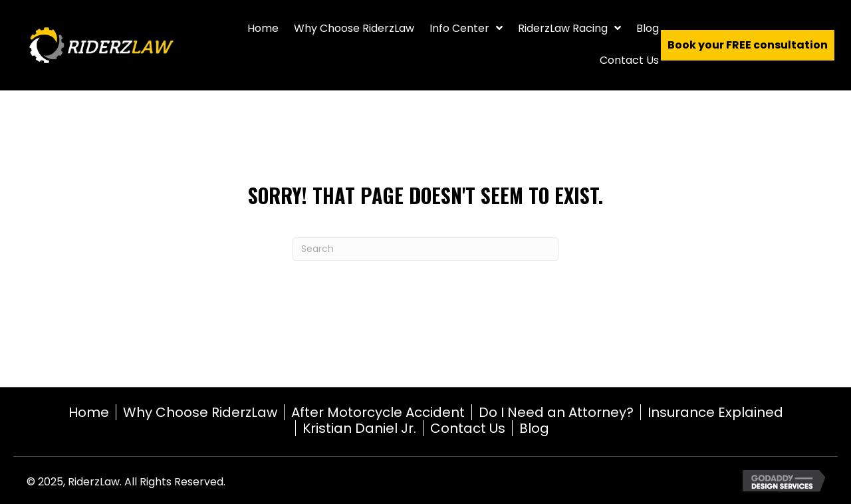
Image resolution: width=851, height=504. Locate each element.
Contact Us (468, 428)
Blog (534, 428)
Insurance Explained (715, 412)
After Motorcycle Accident (378, 412)
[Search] (425, 249)
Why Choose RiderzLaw (200, 412)
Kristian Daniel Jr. (359, 428)
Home (89, 412)
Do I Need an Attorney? (556, 412)
